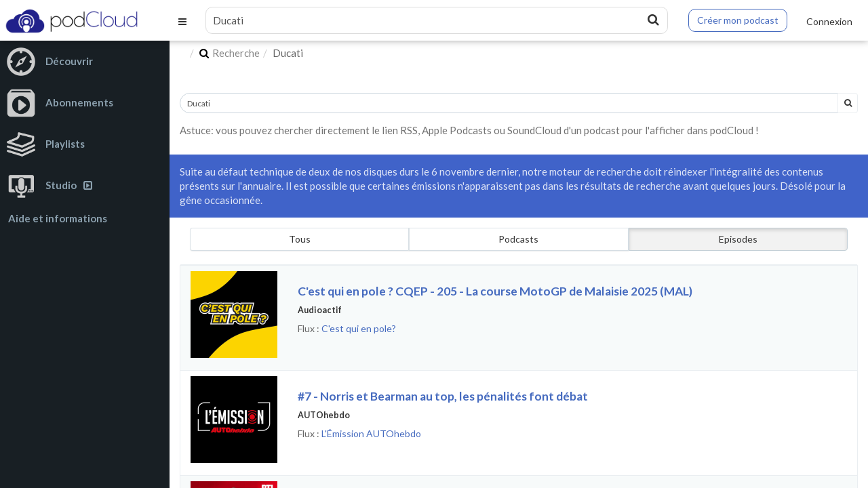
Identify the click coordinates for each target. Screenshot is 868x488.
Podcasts (518, 239)
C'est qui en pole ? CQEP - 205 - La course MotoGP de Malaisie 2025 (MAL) (495, 291)
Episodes (738, 239)
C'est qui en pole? (359, 328)
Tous (300, 239)
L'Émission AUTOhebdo (371, 433)
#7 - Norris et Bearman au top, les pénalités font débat (443, 396)
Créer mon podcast (738, 20)
